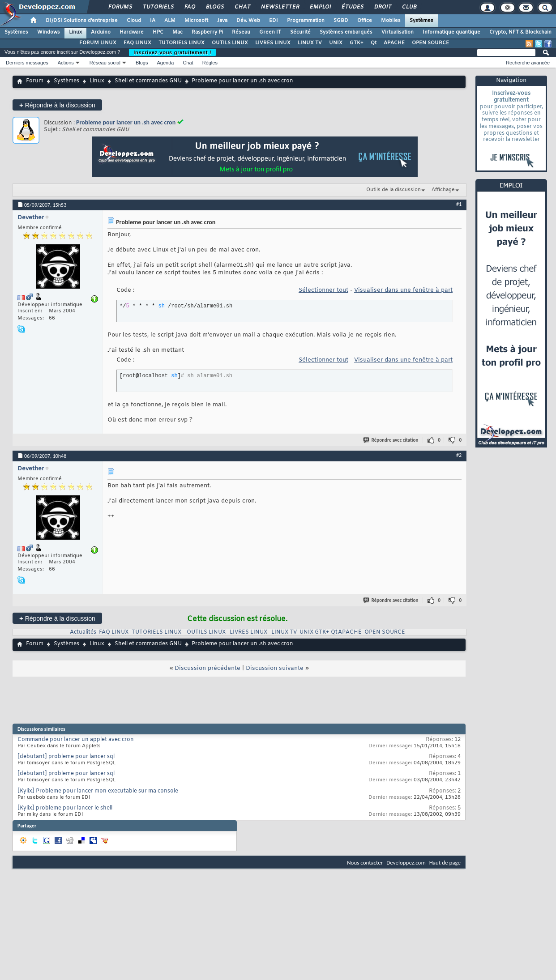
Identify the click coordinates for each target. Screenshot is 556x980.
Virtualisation (398, 32)
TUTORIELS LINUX (182, 43)
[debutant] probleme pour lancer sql (66, 757)
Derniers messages (27, 63)
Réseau (241, 32)
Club (409, 7)
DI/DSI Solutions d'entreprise (82, 21)
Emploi (320, 7)
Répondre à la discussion (57, 105)
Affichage (443, 190)
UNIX (336, 43)
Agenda (165, 63)
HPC (158, 32)
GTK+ (357, 43)
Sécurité (300, 32)
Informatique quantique (451, 32)
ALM (170, 21)
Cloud (134, 21)
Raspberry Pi (207, 32)
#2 (459, 455)
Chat (242, 7)
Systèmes (421, 21)
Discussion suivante (275, 668)
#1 (459, 204)
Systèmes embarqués (346, 32)
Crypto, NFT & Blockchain (520, 32)
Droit (382, 7)
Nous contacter (365, 863)
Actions (66, 63)
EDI (274, 21)
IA (153, 21)
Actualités (83, 632)
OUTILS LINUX (230, 43)
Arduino (101, 32)
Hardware (132, 32)
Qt (374, 43)
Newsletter (280, 7)
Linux (75, 32)
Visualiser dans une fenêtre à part (403, 290)
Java (222, 21)
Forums (120, 7)
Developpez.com (406, 863)
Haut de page (445, 863)
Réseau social (105, 63)
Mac (177, 32)
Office (365, 21)
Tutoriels (158, 7)
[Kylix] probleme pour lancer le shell (65, 808)
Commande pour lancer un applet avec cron (76, 740)
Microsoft (196, 21)
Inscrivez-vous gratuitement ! (172, 52)
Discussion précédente (207, 668)
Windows (49, 32)
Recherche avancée (528, 63)
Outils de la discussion (393, 190)
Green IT (270, 32)
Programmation (306, 21)
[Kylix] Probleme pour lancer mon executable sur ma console (98, 791)
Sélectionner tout (323, 290)
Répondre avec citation (391, 440)
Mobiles (391, 21)
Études (352, 7)
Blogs (214, 7)
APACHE (394, 43)
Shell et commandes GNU (148, 81)
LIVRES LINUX (273, 43)
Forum (35, 81)
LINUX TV (310, 43)
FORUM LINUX (98, 43)
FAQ (189, 7)
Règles (210, 63)
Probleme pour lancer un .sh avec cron (126, 122)
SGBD (341, 21)
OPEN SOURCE (430, 43)
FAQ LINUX (137, 43)
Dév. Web (248, 21)
